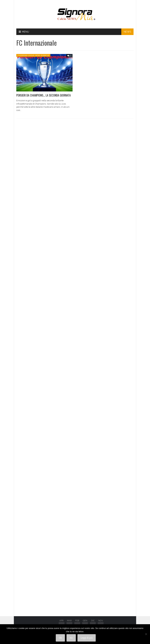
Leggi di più (87, 638)
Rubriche (45, 55)
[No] (146, 634)
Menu (24, 32)
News (38, 55)
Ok (60, 638)
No (71, 638)
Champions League (26, 55)
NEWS (127, 32)
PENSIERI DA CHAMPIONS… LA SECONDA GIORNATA (44, 95)
